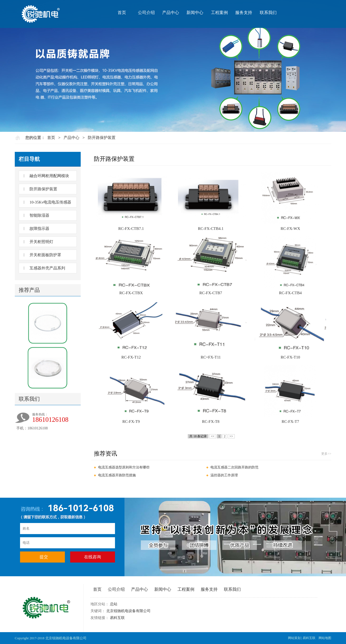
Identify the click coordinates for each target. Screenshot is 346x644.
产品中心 (171, 13)
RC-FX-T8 (211, 422)
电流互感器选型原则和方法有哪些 (124, 467)
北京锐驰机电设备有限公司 (128, 611)
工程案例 (219, 13)
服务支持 (244, 13)
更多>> (326, 454)
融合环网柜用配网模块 (49, 176)
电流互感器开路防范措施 (117, 475)
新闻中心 (195, 13)
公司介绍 (146, 13)
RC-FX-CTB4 (290, 293)
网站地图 (325, 638)
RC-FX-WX (290, 229)
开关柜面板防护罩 (45, 255)
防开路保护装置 (102, 138)
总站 (114, 604)
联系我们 (268, 13)
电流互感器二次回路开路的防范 (234, 467)
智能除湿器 (39, 215)
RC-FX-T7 (290, 422)
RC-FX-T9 (131, 422)
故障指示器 (39, 229)
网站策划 (294, 638)
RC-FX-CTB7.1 (131, 229)
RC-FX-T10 (290, 357)
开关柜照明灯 (41, 242)
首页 (122, 13)
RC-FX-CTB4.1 (211, 229)
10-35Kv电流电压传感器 (50, 202)
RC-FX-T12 (131, 357)
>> (231, 436)
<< (213, 436)
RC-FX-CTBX (131, 293)
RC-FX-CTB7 (211, 293)
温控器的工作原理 (224, 475)
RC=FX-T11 (211, 357)
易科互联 (117, 618)
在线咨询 (93, 557)
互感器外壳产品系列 (47, 268)
